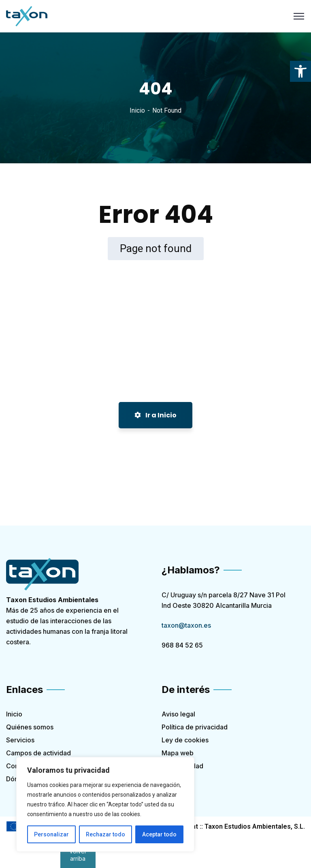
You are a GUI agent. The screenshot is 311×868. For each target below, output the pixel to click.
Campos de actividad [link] (38, 753)
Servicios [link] (20, 740)
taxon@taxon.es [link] (186, 625)
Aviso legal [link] (178, 714)
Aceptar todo (159, 834)
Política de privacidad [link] (195, 727)
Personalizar (51, 834)
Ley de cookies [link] (185, 740)
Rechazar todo (105, 834)
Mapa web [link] (178, 753)
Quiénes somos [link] (30, 727)
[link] (300, 71)
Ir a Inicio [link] (155, 415)
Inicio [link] (137, 110)
